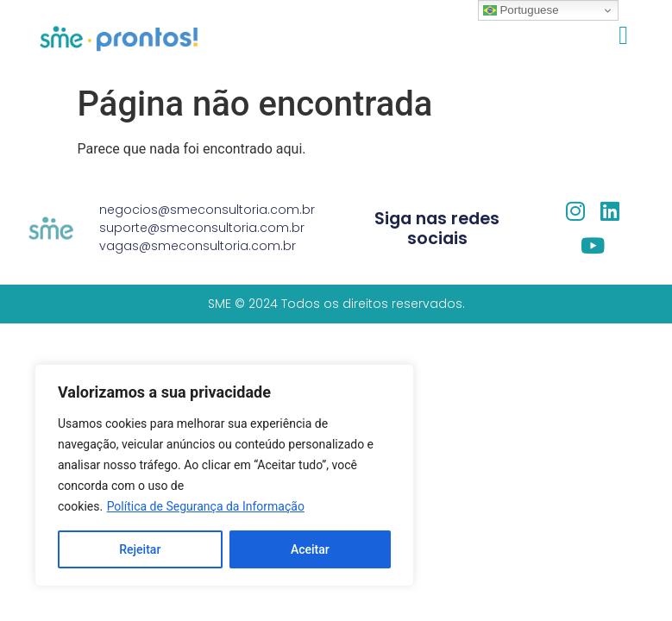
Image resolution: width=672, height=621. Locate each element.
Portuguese (521, 10)
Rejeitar (140, 549)
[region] (224, 475)
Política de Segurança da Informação (206, 506)
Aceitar (310, 549)
